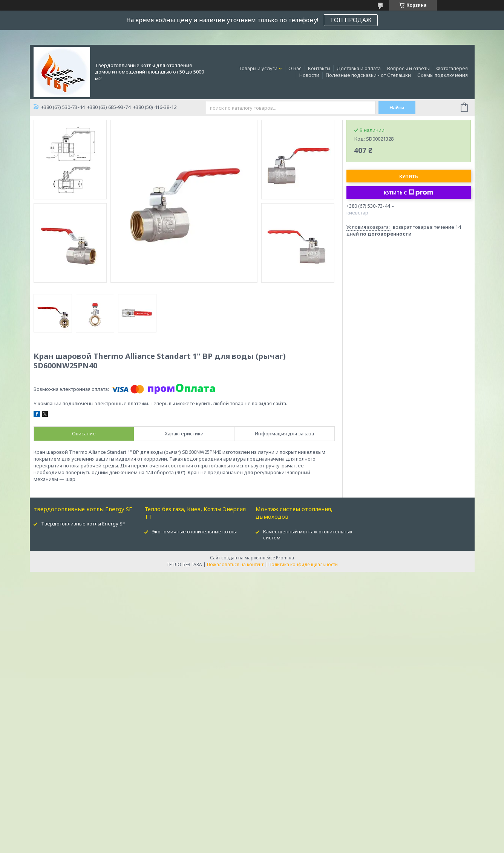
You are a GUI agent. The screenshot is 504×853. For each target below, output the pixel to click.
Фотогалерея (452, 68)
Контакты (319, 68)
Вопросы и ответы (408, 68)
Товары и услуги (258, 68)
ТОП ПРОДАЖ (351, 20)
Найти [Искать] (397, 108)
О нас (295, 68)
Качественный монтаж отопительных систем (308, 535)
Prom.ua (285, 558)
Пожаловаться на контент (235, 564)
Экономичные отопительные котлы (194, 531)
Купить (409, 177)
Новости (309, 75)
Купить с (408, 193)
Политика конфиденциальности (303, 564)
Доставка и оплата (359, 68)
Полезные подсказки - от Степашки (368, 75)
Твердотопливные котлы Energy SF (83, 524)
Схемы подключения (443, 75)
